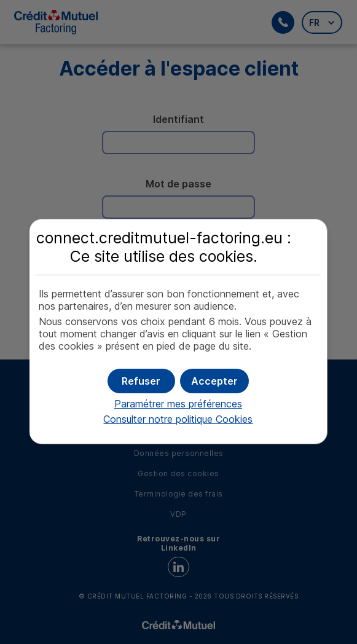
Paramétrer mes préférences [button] (178, 404)
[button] (214, 381)
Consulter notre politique (178, 419)
